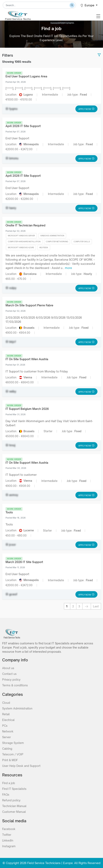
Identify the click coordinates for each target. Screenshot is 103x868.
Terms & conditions (15, 685)
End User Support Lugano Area (26, 76)
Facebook (9, 829)
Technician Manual (14, 806)
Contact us (9, 674)
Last (96, 606)
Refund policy (11, 800)
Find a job (9, 783)
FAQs (6, 794)
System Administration (17, 708)
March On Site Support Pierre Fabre (29, 305)
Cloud (6, 703)
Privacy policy (11, 679)
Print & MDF (10, 760)
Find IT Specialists (14, 789)
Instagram (9, 846)
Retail (6, 714)
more (68, 268)
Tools (9, 512)
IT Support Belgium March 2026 (27, 409)
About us (8, 668)
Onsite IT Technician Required (25, 225)
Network (8, 731)
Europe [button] (88, 5)
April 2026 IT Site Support (23, 126)
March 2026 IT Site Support (24, 562)
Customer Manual (14, 812)
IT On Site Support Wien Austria (27, 359)
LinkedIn (8, 840)
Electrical (8, 720)
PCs (5, 726)
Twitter (7, 835)
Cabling (7, 749)
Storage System (13, 743)
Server (7, 737)
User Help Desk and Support (21, 766)
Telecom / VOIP (13, 754)
